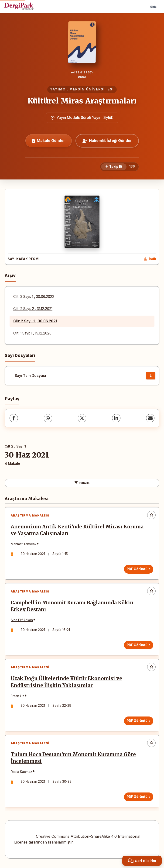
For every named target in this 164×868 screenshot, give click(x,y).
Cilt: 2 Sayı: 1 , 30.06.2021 (35, 321)
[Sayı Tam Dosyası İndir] (151, 376)
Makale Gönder (49, 141)
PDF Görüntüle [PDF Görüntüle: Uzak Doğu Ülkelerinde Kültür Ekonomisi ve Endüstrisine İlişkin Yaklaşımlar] (139, 721)
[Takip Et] (114, 167)
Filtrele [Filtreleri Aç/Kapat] (82, 483)
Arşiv (10, 275)
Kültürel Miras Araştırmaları (82, 101)
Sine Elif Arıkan (22, 620)
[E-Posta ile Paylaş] (150, 418)
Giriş (153, 7)
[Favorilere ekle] (151, 515)
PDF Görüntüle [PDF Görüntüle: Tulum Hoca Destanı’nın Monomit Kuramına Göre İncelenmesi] (139, 797)
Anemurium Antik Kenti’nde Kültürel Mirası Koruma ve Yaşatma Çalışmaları (77, 530)
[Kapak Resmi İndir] (150, 259)
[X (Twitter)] (82, 418)
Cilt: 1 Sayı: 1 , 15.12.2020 (32, 333)
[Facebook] (14, 418)
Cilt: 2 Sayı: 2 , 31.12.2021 (33, 309)
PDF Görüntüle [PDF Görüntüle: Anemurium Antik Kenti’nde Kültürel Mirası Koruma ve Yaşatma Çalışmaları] (139, 569)
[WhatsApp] (48, 418)
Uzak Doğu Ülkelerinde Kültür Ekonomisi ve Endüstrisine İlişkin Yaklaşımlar (66, 682)
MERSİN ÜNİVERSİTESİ (92, 89)
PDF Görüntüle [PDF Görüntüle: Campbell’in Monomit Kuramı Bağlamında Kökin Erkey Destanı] (139, 645)
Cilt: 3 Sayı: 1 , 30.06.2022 (34, 297)
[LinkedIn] (116, 418)
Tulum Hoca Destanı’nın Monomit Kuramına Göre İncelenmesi (73, 758)
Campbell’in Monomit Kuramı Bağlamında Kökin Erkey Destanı (72, 606)
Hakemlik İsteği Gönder (107, 141)
